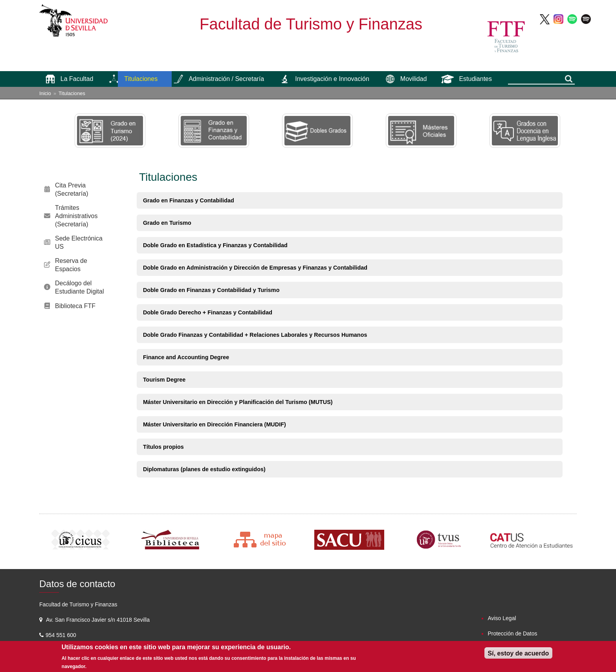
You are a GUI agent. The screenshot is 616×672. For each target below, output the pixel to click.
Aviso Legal (502, 618)
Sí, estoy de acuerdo (519, 653)
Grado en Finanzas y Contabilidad (189, 200)
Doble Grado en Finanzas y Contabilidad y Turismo (211, 290)
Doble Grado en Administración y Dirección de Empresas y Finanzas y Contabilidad (255, 268)
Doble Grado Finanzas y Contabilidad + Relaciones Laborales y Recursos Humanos (255, 335)
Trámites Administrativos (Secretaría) (76, 216)
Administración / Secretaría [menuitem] (226, 79)
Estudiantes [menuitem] (475, 79)
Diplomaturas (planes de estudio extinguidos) (204, 469)
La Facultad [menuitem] (77, 79)
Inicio (45, 93)
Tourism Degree (164, 380)
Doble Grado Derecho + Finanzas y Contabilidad (208, 312)
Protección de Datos (512, 633)
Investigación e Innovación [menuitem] (332, 79)
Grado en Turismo (167, 223)
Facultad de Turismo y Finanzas (311, 24)
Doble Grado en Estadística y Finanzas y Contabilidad (215, 245)
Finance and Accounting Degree (186, 357)
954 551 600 (62, 635)
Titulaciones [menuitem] (141, 79)
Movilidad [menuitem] (414, 79)
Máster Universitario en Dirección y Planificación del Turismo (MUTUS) (238, 402)
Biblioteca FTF (75, 306)
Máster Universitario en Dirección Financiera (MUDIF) (214, 424)
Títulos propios (163, 447)
